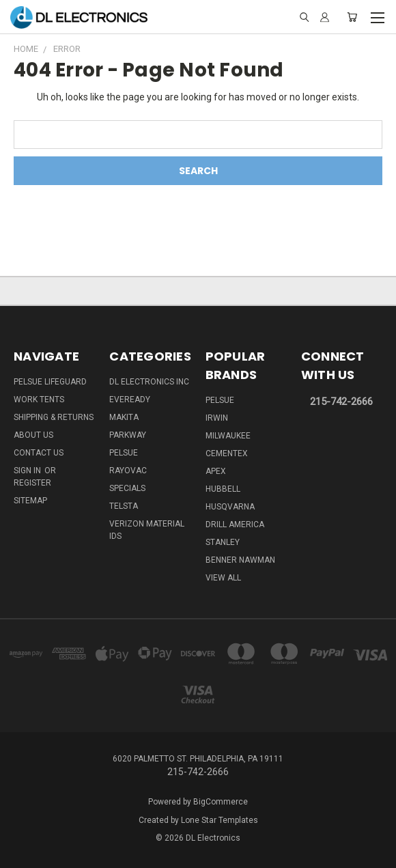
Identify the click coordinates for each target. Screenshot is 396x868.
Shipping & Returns (54, 417)
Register (32, 483)
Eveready (130, 400)
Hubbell (223, 489)
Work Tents (39, 400)
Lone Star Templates (220, 820)
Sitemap (30, 501)
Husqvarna (230, 507)
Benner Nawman (240, 560)
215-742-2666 (341, 402)
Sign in (28, 471)
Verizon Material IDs (147, 530)
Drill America (235, 524)
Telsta (124, 506)
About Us (33, 435)
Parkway (128, 435)
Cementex (227, 453)
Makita (124, 417)
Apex (216, 471)
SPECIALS (127, 488)
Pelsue (124, 453)
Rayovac (128, 471)
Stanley (223, 542)
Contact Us (39, 453)
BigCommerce (221, 802)
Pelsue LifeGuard (50, 382)
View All (223, 578)
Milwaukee (228, 436)
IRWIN (217, 418)
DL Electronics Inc (149, 382)
